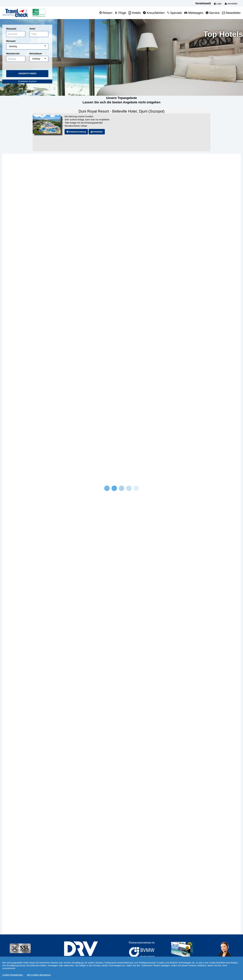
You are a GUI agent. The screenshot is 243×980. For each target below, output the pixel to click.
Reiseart (11, 41)
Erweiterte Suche (27, 81)
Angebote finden (27, 74)
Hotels (135, 13)
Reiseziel (11, 29)
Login (218, 4)
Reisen (106, 13)
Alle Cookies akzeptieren (39, 975)
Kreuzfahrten (154, 13)
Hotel (32, 29)
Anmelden (231, 4)
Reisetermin (13, 53)
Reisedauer (36, 53)
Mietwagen (194, 13)
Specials (174, 13)
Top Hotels (223, 34)
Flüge (120, 13)
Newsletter (231, 13)
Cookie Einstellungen (13, 975)
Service (213, 13)
